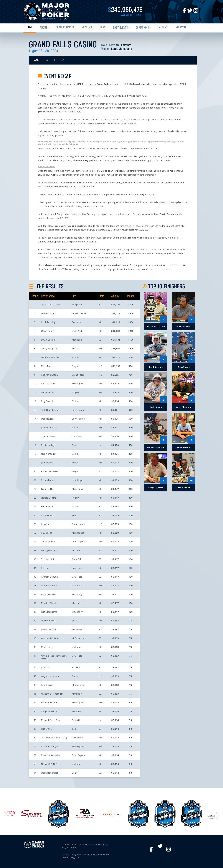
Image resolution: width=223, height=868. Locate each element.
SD (100, 340)
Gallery (163, 27)
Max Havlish (47, 419)
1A (47, 60)
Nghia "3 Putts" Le (51, 764)
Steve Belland (48, 392)
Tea (74, 515)
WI (100, 711)
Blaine (75, 463)
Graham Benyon (49, 577)
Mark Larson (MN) (50, 755)
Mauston (76, 711)
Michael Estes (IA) (50, 720)
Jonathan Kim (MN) (51, 746)
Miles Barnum (48, 366)
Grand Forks (78, 375)
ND (100, 305)
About (43, 28)
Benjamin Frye (48, 445)
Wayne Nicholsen (50, 676)
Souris (75, 676)
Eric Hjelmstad (49, 550)
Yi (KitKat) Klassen (51, 410)
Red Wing (77, 594)
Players (87, 27)
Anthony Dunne (49, 702)
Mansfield (77, 694)
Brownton (77, 322)
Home (30, 27)
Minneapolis (78, 384)
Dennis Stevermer (50, 357)
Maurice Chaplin (49, 603)
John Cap (45, 667)
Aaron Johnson (48, 594)
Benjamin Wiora (49, 711)
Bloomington (78, 685)
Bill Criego (46, 568)
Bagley (75, 392)
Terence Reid (48, 559)
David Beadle (48, 340)
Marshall (76, 348)
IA (100, 445)
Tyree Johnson (49, 542)
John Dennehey (49, 427)
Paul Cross (47, 533)
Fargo (75, 366)
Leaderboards (65, 27)
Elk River (76, 401)
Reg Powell (47, 401)
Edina (75, 621)
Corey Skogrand (49, 348)
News (103, 27)
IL (100, 313)
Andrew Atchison (50, 638)
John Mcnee (47, 463)
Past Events (120, 28)
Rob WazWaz (48, 384)
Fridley (75, 498)
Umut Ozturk (48, 331)
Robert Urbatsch (50, 471)
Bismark (76, 550)
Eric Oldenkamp (49, 612)
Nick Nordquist (49, 454)
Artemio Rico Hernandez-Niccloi (54, 657)
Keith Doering (48, 322)
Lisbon (75, 506)
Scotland (76, 667)
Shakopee (77, 585)
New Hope (77, 480)
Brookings (77, 629)
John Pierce (47, 685)
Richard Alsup (48, 480)
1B (55, 60)
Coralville (76, 720)
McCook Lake (79, 638)
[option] (112, 814)
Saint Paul (77, 331)
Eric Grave (46, 729)
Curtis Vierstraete (122, 49)
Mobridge (77, 340)
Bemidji (76, 454)
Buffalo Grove (79, 313)
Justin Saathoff (48, 629)
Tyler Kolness (48, 436)
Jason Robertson (50, 773)
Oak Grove (77, 738)
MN (101, 322)
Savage (76, 427)
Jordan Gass (47, 515)
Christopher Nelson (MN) (54, 738)
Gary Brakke (47, 489)
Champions (142, 28)
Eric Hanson (47, 506)
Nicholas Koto (48, 313)
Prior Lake (77, 568)
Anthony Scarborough (52, 694)
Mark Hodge (48, 647)
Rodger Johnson (49, 375)
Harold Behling (49, 498)
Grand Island (78, 524)
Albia (74, 445)
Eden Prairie (78, 410)
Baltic (75, 773)
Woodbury (77, 612)
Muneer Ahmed (49, 585)
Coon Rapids (78, 419)
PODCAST (181, 27)
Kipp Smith (47, 524)
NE (100, 524)
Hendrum (77, 436)
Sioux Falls (77, 559)
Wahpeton (77, 305)
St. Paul (76, 357)
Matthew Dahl (48, 621)
